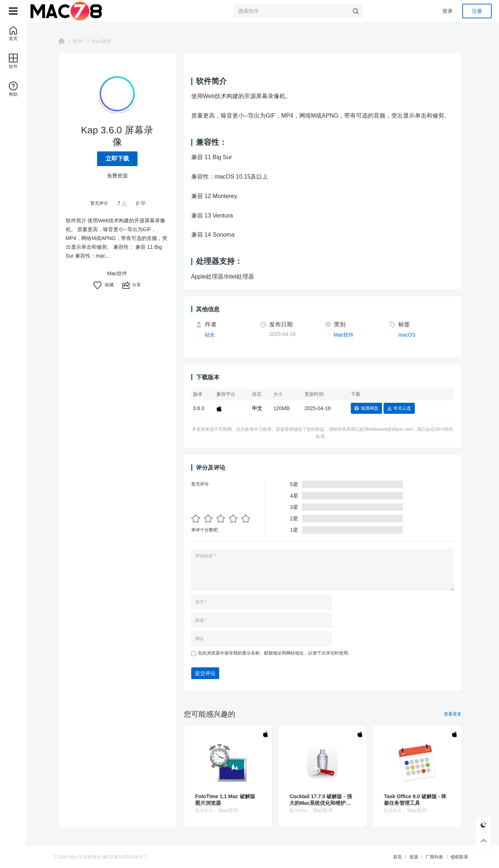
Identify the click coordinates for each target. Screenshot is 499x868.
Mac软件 (104, 41)
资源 (406, 857)
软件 (81, 41)
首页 (390, 857)
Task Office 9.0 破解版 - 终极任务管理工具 (418, 800)
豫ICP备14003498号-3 (132, 857)
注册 (477, 11)
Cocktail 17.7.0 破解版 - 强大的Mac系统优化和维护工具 (324, 800)
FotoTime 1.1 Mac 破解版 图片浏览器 (228, 800)
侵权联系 (452, 857)
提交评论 (208, 673)
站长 (213, 335)
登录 (448, 11)
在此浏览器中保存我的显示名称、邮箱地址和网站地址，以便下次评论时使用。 (278, 653)
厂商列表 (427, 857)
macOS (410, 335)
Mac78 (83, 857)
